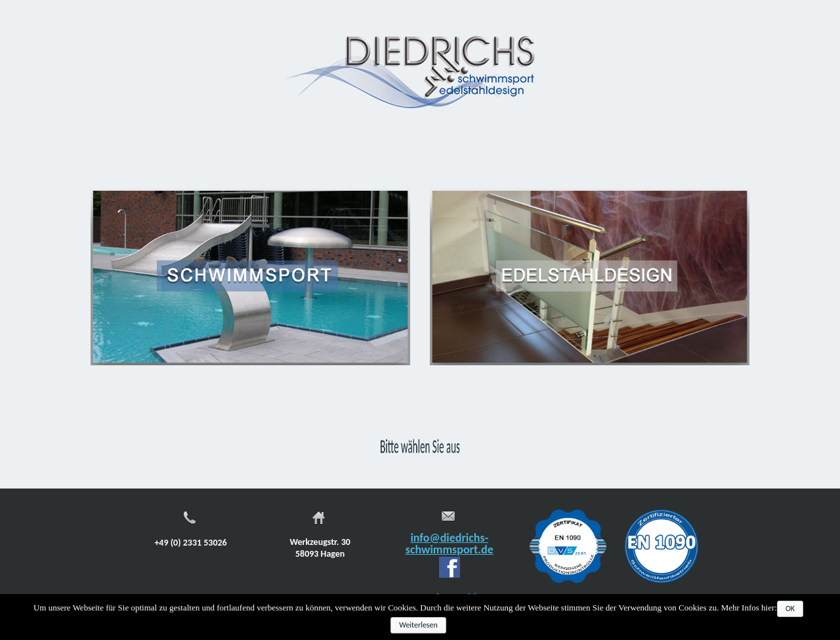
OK (790, 609)
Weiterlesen (418, 625)
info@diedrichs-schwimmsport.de (450, 544)
